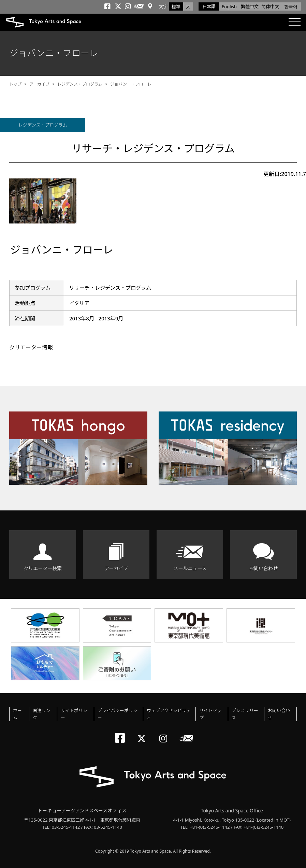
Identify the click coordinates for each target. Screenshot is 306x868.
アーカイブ (39, 84)
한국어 (291, 6)
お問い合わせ (263, 568)
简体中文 (270, 6)
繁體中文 (250, 6)
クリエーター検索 (43, 568)
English (229, 6)
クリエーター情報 (31, 347)
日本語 (209, 6)
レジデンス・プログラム (80, 84)
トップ (15, 84)
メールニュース (190, 568)
